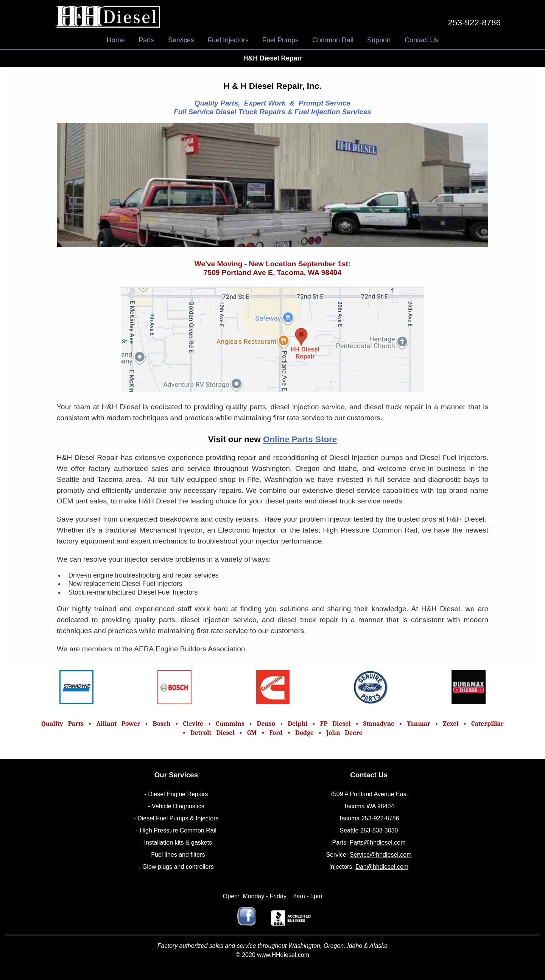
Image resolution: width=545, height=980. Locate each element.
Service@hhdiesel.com (381, 855)
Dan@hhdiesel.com (382, 867)
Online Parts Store (300, 439)
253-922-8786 (474, 23)
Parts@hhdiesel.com (378, 843)
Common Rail (333, 40)
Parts (146, 40)
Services (181, 40)
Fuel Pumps (280, 40)
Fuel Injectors (228, 40)
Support (379, 40)
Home (116, 40)
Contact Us (421, 40)
